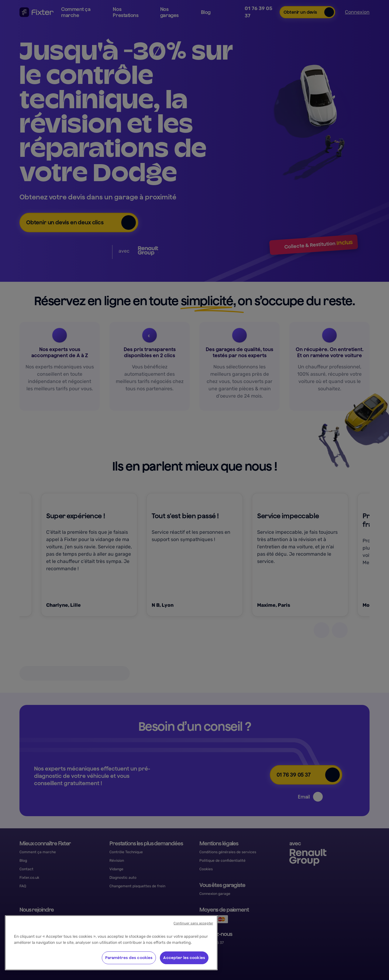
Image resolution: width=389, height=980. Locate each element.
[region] (111, 943)
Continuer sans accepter (193, 923)
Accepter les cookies (184, 958)
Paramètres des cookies (129, 958)
